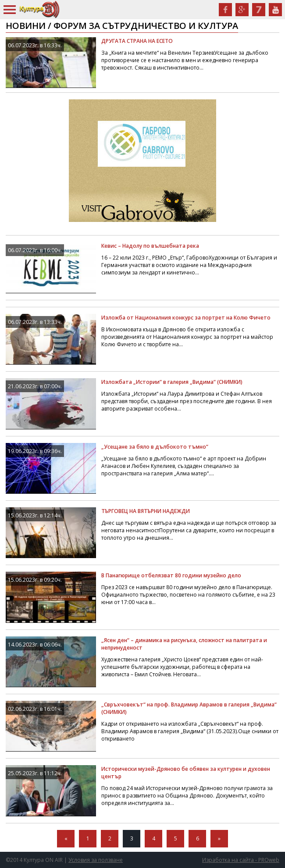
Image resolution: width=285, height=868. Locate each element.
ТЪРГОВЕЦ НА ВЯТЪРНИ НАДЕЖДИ (146, 511)
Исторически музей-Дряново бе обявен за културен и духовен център (186, 773)
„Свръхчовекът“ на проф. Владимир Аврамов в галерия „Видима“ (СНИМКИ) (189, 708)
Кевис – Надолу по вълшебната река (150, 246)
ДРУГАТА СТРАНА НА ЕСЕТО (137, 41)
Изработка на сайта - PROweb (241, 860)
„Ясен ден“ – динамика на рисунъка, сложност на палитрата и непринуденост (184, 644)
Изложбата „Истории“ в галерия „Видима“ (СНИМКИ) (172, 382)
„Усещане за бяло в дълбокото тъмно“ (155, 447)
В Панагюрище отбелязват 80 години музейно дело (171, 575)
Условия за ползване (96, 860)
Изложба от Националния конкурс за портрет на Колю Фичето (186, 318)
